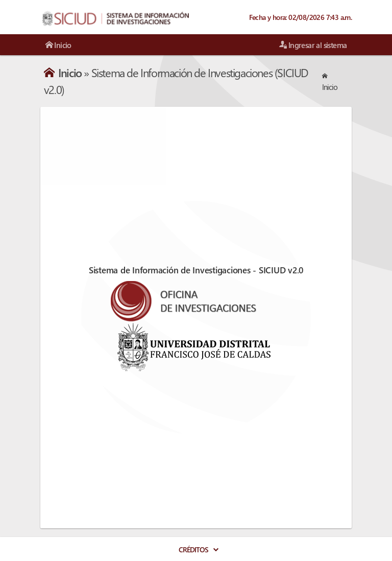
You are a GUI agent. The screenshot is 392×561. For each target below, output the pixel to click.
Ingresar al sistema (313, 45)
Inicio (58, 45)
